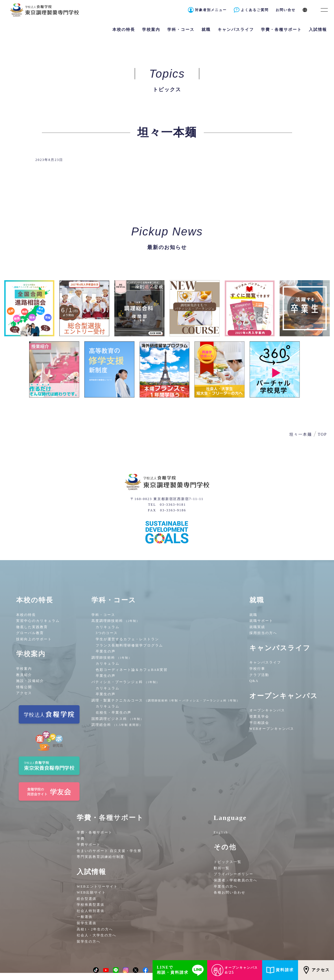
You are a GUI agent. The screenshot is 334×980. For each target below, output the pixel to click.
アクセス (24, 693)
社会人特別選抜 (91, 911)
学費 (81, 839)
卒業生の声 (106, 651)
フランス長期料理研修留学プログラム (129, 645)
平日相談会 (259, 723)
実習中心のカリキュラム (38, 621)
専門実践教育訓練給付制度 (100, 857)
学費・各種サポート (95, 832)
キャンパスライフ (265, 662)
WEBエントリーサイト (97, 887)
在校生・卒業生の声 (114, 713)
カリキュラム (108, 627)
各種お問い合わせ (230, 892)
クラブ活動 (259, 675)
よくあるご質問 (255, 10)
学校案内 (24, 669)
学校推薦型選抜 (91, 905)
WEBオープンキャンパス (272, 729)
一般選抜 (85, 917)
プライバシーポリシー (234, 874)
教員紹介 (24, 675)
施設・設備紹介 (30, 681)
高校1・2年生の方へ (95, 929)
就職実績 (257, 627)
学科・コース (103, 615)
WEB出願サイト (91, 892)
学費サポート (89, 845)
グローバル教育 (30, 633)
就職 (253, 615)
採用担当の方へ (263, 633)
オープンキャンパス (267, 710)
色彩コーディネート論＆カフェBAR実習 (132, 670)
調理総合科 (117, 725)
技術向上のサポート (34, 639)
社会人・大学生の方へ (97, 935)
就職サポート (261, 621)
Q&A (254, 681)
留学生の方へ (89, 941)
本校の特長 (26, 615)
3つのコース (107, 633)
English (221, 832)
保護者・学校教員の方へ (235, 880)
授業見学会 (259, 717)
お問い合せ (286, 10)
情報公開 (24, 687)
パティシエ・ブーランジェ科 (126, 682)
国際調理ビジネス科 (118, 719)
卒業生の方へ (226, 887)
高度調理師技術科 (116, 621)
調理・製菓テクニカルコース (166, 700)
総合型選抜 (87, 899)
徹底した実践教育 (32, 627)
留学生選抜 (87, 923)
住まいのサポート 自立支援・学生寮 (109, 851)
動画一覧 (222, 868)
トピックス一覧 (228, 862)
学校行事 (257, 669)
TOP (322, 434)
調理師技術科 (112, 658)
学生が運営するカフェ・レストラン (127, 639)
